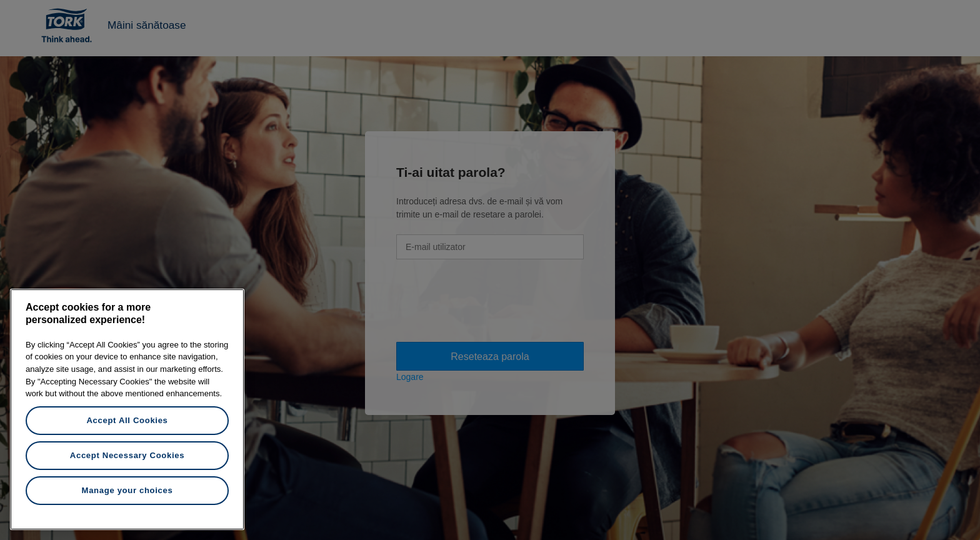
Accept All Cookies (127, 420)
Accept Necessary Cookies (127, 455)
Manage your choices (127, 490)
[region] (127, 409)
